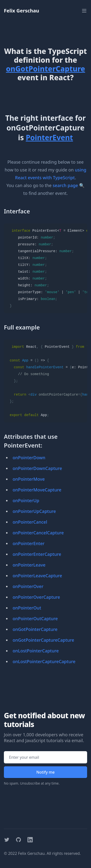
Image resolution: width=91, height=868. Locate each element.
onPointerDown (29, 458)
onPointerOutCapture (35, 619)
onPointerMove (29, 479)
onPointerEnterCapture (37, 554)
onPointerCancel (30, 522)
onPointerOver (28, 586)
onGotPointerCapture (35, 629)
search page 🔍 (69, 185)
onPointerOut (27, 608)
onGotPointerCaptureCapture (43, 640)
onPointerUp (26, 500)
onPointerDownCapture (37, 468)
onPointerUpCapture (34, 511)
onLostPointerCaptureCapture (44, 661)
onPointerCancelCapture (38, 533)
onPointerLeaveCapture (37, 576)
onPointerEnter (29, 543)
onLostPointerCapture (36, 651)
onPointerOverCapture (36, 597)
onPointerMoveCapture (37, 490)
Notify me (45, 772)
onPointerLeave (29, 565)
